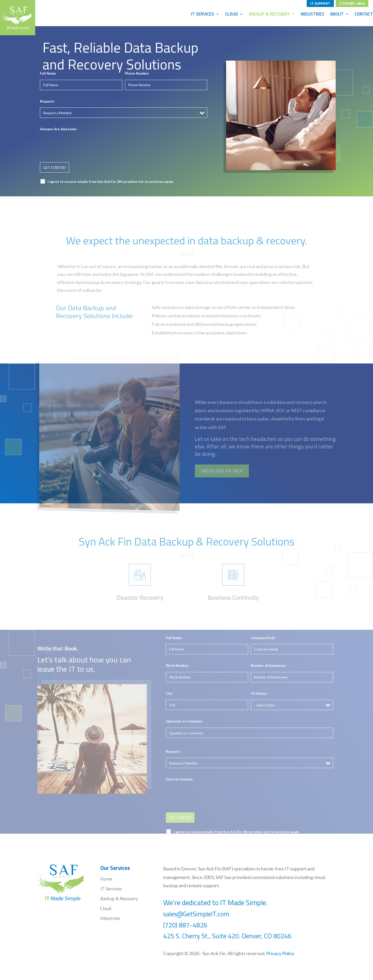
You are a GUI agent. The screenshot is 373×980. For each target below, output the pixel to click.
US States (259, 693)
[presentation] (79, 146)
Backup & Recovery (269, 15)
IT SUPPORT (320, 3)
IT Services (203, 15)
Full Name (48, 73)
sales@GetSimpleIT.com (196, 914)
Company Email (263, 638)
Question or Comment (184, 721)
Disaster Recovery (140, 598)
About (337, 15)
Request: (47, 101)
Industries (313, 15)
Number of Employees (269, 666)
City (169, 693)
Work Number (177, 666)
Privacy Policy (280, 953)
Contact (364, 15)
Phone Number (137, 73)
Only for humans (179, 779)
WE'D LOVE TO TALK (222, 471)
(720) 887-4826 (352, 3)
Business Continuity (233, 598)
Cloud (232, 15)
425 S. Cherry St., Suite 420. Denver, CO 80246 (228, 936)
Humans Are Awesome (58, 129)
